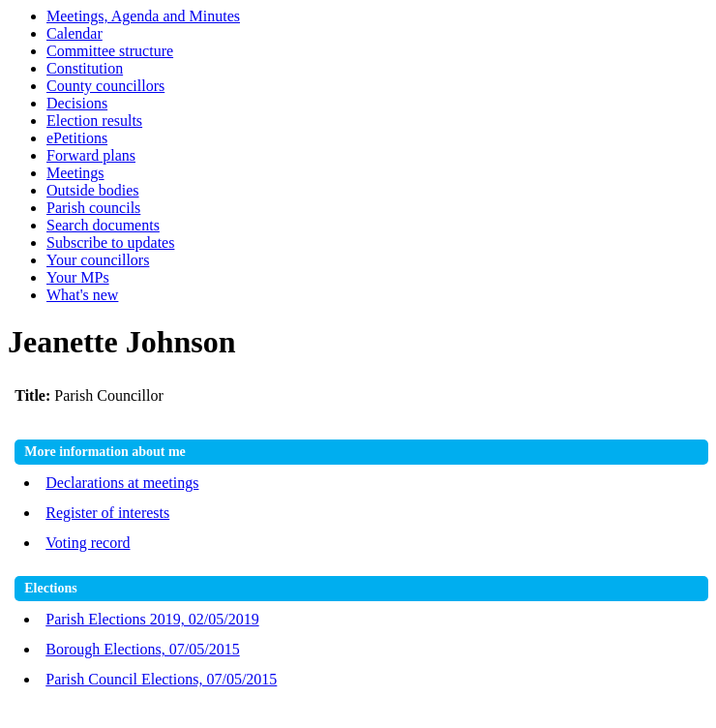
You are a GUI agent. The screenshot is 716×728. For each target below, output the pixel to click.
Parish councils (93, 208)
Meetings (75, 173)
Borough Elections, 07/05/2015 (142, 649)
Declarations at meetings (122, 483)
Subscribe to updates (110, 243)
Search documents (103, 225)
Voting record (88, 543)
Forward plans (91, 155)
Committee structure (110, 51)
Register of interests (107, 513)
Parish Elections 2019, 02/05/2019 (152, 619)
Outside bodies (93, 190)
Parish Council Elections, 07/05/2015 (161, 679)
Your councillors (98, 260)
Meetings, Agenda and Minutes (143, 16)
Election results (94, 121)
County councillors (105, 86)
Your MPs (78, 277)
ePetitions (77, 138)
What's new (82, 295)
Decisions (77, 103)
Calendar (75, 33)
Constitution (85, 68)
